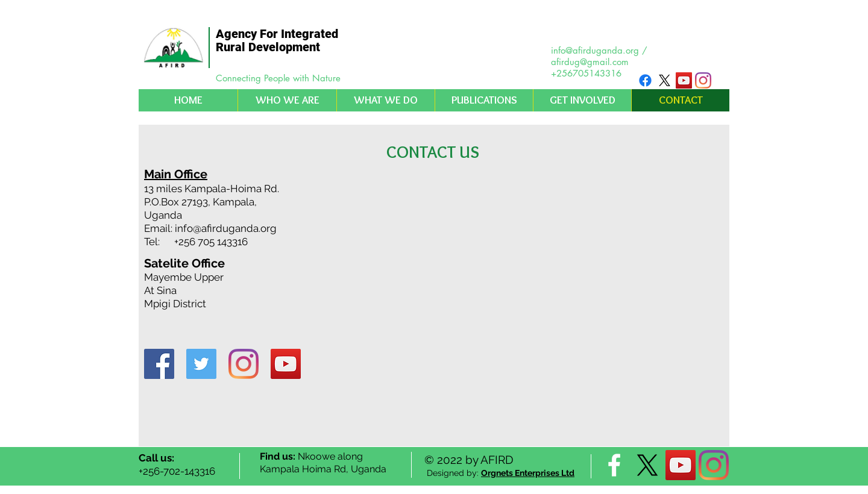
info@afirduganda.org (595, 50)
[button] (287, 100)
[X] (665, 80)
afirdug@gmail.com (590, 62)
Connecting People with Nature (278, 78)
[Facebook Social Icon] (159, 364)
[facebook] (614, 465)
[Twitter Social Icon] (201, 364)
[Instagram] (703, 80)
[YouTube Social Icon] (684, 80)
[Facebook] (645, 80)
